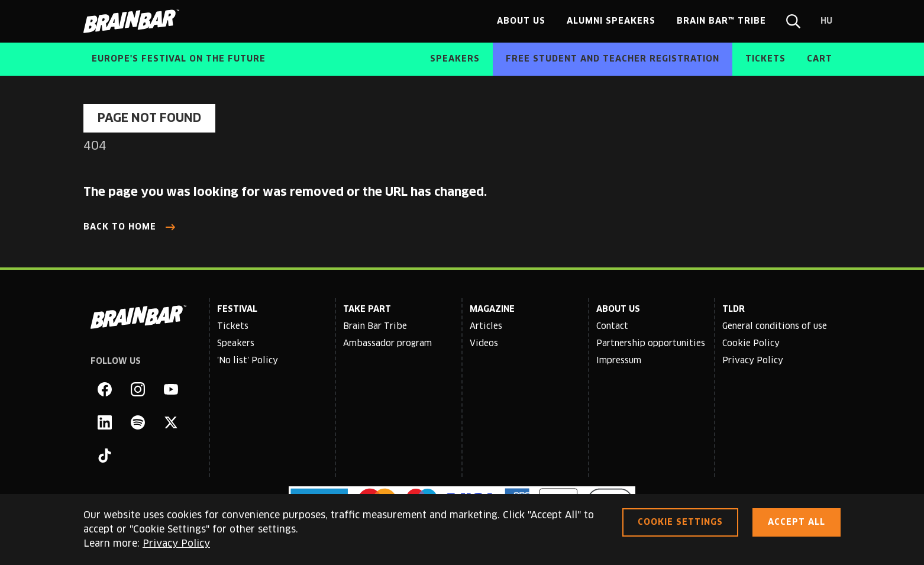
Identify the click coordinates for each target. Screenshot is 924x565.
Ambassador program (387, 344)
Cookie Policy (751, 344)
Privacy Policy (753, 361)
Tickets (233, 327)
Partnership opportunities (651, 344)
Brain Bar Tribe (375, 327)
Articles (486, 327)
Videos (484, 344)
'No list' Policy (248, 361)
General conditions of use (775, 327)
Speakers (236, 344)
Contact (612, 327)
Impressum (619, 361)
